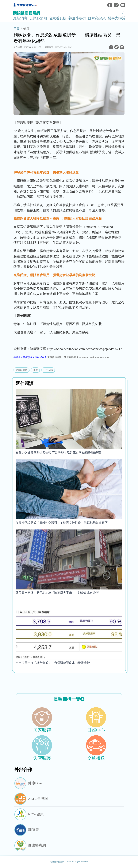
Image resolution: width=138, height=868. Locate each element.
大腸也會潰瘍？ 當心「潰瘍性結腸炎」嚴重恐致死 (51, 332)
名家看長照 (58, 18)
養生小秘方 (77, 18)
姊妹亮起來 (97, 18)
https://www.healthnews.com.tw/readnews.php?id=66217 (85, 349)
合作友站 (48, 370)
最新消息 (20, 18)
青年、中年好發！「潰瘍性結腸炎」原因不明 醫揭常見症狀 (58, 324)
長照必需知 (38, 18)
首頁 (16, 29)
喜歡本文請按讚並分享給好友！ (30, 357)
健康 (26, 29)
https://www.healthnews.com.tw (92, 357)
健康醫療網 (21, 370)
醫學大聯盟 (116, 18)
